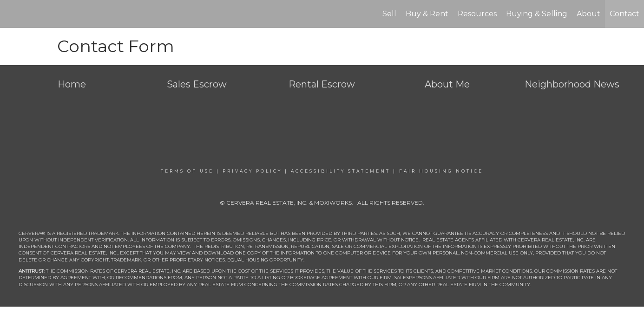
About (588, 14)
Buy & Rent (427, 14)
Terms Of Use (187, 171)
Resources (477, 14)
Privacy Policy (252, 171)
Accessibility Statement (341, 171)
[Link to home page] (12, 14)
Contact (624, 14)
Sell (389, 14)
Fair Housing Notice (441, 171)
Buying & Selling (537, 14)
